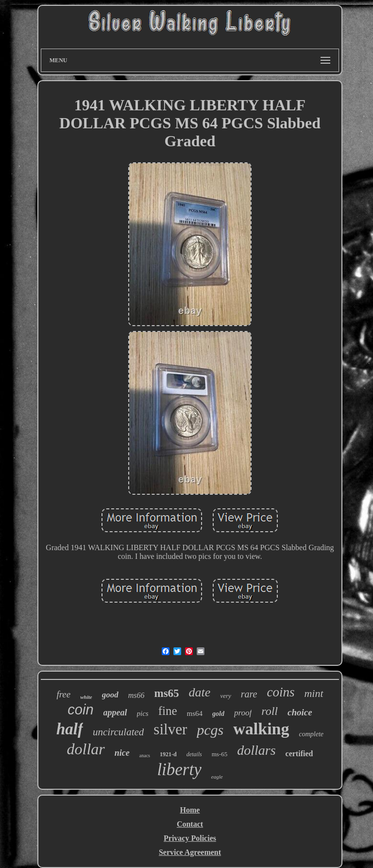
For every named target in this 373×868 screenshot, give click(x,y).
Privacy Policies (190, 838)
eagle (217, 777)
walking (261, 729)
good (110, 695)
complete (311, 734)
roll (270, 711)
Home (190, 810)
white (86, 697)
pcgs (210, 730)
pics (143, 713)
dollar (86, 749)
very (225, 696)
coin (80, 710)
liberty (179, 770)
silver (170, 729)
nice (122, 753)
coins (280, 692)
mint (314, 693)
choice (300, 712)
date (200, 692)
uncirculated (118, 732)
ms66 (136, 695)
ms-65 (220, 754)
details (194, 754)
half (70, 729)
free (63, 694)
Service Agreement (190, 852)
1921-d (168, 754)
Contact (190, 824)
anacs (145, 755)
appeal (115, 712)
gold (218, 714)
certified (299, 754)
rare (249, 694)
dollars (256, 750)
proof (243, 713)
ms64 (195, 713)
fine (168, 711)
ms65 (166, 693)
